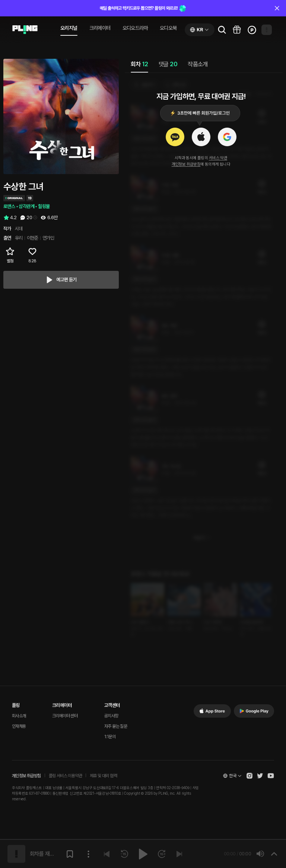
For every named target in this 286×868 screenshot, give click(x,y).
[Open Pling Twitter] (260, 776)
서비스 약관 (218, 158)
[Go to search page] (222, 30)
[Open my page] (267, 30)
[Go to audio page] (25, 30)
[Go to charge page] (252, 30)
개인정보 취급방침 (186, 164)
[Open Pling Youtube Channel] (271, 776)
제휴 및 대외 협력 (103, 776)
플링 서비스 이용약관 (65, 776)
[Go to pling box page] (237, 30)
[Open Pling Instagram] (250, 776)
